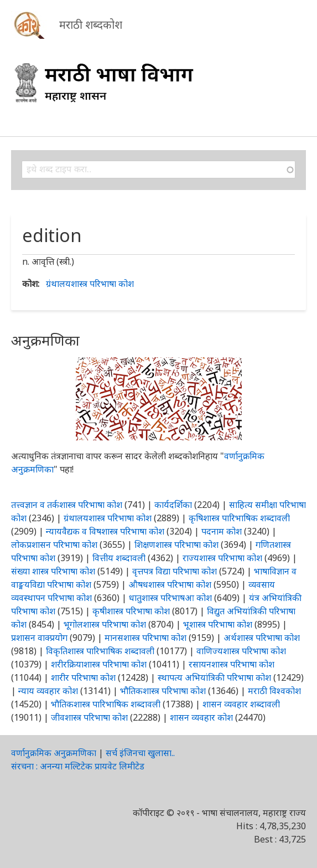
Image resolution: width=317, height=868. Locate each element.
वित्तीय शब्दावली (119, 558)
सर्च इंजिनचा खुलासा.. (140, 753)
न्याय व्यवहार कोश (48, 691)
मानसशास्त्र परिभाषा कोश (145, 638)
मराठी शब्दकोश (91, 25)
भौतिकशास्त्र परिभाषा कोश (163, 691)
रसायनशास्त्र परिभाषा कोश (232, 664)
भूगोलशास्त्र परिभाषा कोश (105, 624)
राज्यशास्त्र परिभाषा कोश (222, 558)
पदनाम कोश (222, 531)
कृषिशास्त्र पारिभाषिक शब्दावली (239, 518)
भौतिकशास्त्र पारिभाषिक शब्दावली (106, 704)
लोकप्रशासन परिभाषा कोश (54, 545)
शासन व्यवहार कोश (201, 717)
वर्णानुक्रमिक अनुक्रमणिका (54, 753)
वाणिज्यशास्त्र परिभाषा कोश (241, 651)
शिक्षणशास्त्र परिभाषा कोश (176, 545)
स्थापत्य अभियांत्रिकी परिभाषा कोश (214, 677)
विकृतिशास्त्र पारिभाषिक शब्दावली (101, 651)
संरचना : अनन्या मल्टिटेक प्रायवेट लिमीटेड (78, 766)
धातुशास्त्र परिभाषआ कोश (170, 598)
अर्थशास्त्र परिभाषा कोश (262, 638)
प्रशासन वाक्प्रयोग (39, 638)
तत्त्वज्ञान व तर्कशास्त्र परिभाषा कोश (67, 505)
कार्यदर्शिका (173, 505)
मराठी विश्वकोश (274, 691)
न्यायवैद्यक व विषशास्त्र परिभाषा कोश (105, 531)
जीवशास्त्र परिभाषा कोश (89, 717)
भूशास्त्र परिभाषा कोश (218, 624)
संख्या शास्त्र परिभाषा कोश (53, 571)
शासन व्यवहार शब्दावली (241, 704)
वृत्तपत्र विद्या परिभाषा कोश (175, 571)
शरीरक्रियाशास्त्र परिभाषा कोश (99, 664)
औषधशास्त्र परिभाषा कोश (170, 584)
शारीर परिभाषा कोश (83, 677)
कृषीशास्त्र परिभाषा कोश (131, 611)
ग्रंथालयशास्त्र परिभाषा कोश (90, 284)
